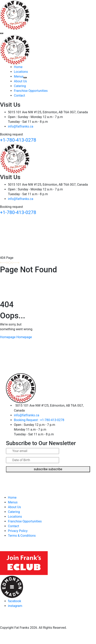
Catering (20, 86)
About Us (20, 81)
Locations (21, 72)
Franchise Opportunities (31, 91)
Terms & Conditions (22, 536)
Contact (19, 95)
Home (18, 67)
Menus (20, 76)
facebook (15, 601)
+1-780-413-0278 (18, 140)
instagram (15, 606)
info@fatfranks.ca (21, 126)
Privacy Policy (18, 531)
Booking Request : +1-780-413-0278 (39, 420)
